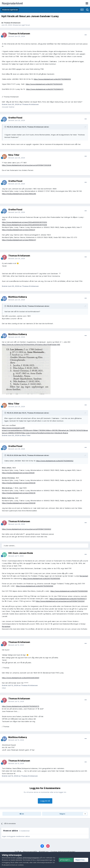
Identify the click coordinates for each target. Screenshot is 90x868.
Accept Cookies (63, 860)
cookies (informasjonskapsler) (28, 858)
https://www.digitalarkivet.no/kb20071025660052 (52, 79)
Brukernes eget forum (22, 25)
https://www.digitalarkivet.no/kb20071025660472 (45, 89)
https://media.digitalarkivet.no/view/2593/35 (19, 493)
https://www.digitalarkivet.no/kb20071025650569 (69, 591)
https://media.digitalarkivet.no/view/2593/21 (18, 230)
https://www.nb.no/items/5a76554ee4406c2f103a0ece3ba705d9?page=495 (31, 345)
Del (22, 814)
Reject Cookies (80, 860)
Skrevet (17, 36)
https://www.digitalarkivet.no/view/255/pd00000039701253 (24, 222)
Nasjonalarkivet (12, 3)
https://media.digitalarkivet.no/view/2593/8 (18, 473)
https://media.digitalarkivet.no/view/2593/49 (19, 503)
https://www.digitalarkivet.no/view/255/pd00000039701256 (24, 225)
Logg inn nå (45, 801)
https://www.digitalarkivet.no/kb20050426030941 (21, 678)
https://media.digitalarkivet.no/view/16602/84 (19, 194)
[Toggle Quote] (5, 127)
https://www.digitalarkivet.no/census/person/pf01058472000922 (27, 529)
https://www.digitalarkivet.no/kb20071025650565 (41, 578)
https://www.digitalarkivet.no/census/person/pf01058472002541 (60, 601)
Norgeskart (84, 576)
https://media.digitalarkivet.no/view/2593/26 (19, 483)
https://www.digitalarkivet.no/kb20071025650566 (35, 586)
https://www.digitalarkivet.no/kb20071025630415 (44, 84)
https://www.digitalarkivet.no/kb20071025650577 (68, 599)
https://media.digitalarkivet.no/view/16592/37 (19, 240)
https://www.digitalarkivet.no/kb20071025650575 (21, 706)
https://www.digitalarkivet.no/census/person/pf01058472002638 (27, 165)
